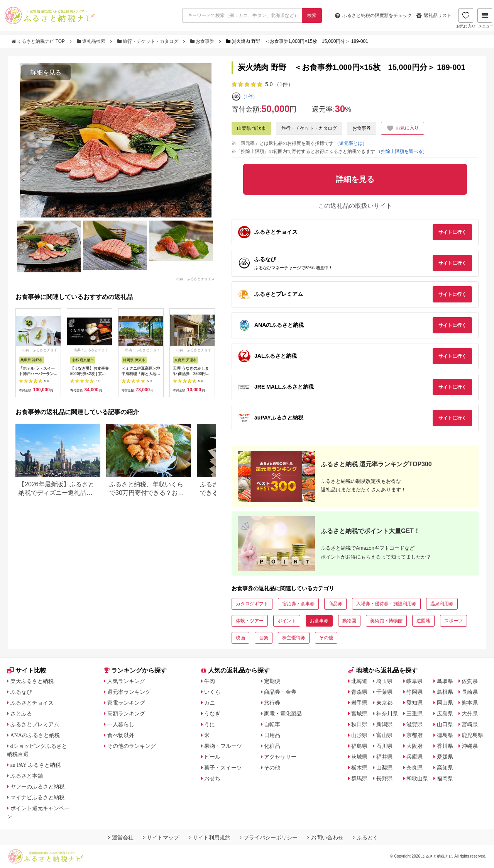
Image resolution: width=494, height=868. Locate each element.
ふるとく (365, 837)
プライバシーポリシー (269, 837)
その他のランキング (132, 746)
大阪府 (414, 746)
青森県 (359, 692)
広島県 (445, 713)
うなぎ (212, 713)
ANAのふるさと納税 (35, 735)
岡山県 (445, 703)
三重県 (414, 713)
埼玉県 (384, 681)
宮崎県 (470, 724)
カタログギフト (252, 604)
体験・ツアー (250, 621)
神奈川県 (387, 713)
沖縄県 (470, 746)
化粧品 (272, 746)
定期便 (272, 681)
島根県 (445, 692)
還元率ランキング (129, 692)
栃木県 (359, 768)
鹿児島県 (472, 735)
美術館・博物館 (386, 621)
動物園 (349, 621)
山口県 (445, 724)
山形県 (359, 735)
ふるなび (21, 692)
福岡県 (445, 778)
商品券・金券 (280, 692)
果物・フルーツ (223, 746)
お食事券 (203, 41)
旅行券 (272, 703)
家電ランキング (126, 703)
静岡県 (414, 692)
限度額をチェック (373, 15)
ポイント (287, 621)
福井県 (384, 757)
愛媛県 (445, 757)
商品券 (335, 604)
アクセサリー (280, 757)
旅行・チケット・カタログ (149, 41)
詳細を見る (46, 72)
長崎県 (470, 692)
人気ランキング (126, 681)
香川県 (445, 746)
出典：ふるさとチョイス (195, 279)
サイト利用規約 (210, 837)
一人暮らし (121, 724)
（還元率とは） (351, 143)
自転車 (272, 724)
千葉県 (384, 692)
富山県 (384, 735)
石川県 (384, 746)
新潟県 (384, 724)
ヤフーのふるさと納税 (37, 786)
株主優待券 (294, 638)
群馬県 (359, 778)
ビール (212, 757)
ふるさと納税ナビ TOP (39, 41)
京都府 (414, 735)
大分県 (470, 713)
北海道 (359, 681)
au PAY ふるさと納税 (36, 765)
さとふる (21, 713)
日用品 (272, 735)
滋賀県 (414, 724)
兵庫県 (414, 757)
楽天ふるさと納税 (32, 681)
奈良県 (414, 768)
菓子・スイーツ (223, 768)
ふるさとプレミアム (35, 724)
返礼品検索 (92, 41)
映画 (240, 638)
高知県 (445, 768)
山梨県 (384, 768)
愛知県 (414, 703)
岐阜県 (414, 681)
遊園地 (423, 621)
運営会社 (121, 837)
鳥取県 (445, 681)
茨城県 (359, 757)
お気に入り (466, 18)
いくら (212, 692)
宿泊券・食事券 (298, 604)
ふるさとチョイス (32, 703)
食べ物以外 (121, 735)
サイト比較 (27, 670)
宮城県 (359, 713)
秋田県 (359, 724)
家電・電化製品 (283, 713)
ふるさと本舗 (27, 776)
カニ (210, 703)
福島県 (359, 746)
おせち (212, 778)
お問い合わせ (325, 837)
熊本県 (470, 703)
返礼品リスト (434, 15)
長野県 (384, 778)
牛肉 (210, 681)
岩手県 (359, 703)
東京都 (384, 703)
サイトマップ (161, 837)
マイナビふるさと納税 (37, 797)
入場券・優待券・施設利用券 (386, 604)
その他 (326, 638)
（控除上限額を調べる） (402, 151)
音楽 (264, 638)
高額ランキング (126, 713)
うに (210, 724)
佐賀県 (470, 681)
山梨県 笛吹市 (251, 128)
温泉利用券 (442, 604)
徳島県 (445, 735)
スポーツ (453, 621)
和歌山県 (417, 778)
